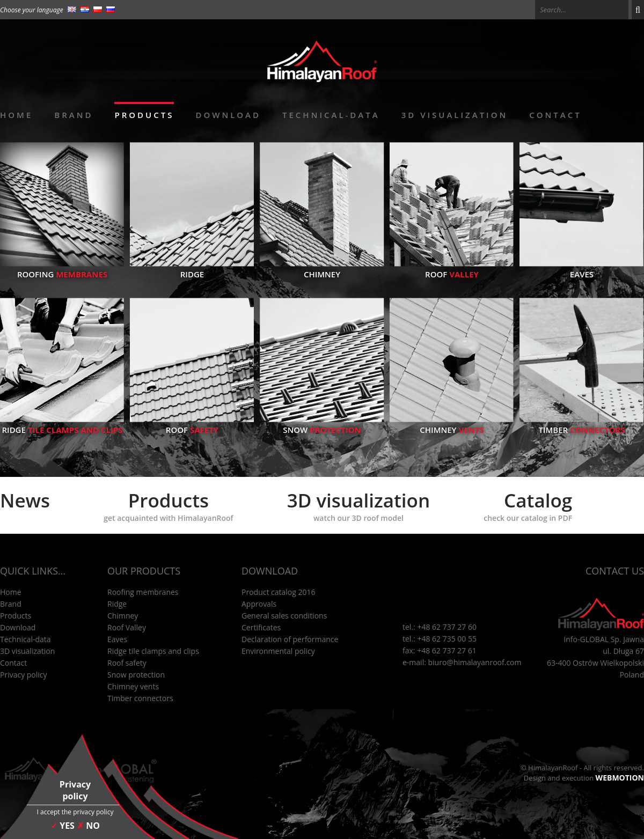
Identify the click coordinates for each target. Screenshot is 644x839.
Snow (322, 424)
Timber (582, 424)
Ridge (192, 269)
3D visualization (455, 115)
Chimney (322, 269)
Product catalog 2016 (279, 592)
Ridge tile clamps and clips (153, 651)
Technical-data (331, 115)
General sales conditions (284, 616)
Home (16, 115)
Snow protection (136, 675)
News (25, 500)
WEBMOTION (620, 778)
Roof (452, 269)
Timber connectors (140, 698)
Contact (555, 115)
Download (228, 115)
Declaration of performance (290, 639)
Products (144, 115)
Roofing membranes (143, 592)
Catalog (528, 505)
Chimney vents (133, 686)
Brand (74, 115)
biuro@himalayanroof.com (475, 662)
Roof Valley (127, 627)
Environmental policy (278, 651)
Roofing (62, 269)
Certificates (261, 627)
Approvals (259, 604)
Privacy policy (24, 675)
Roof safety (127, 663)
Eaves (582, 269)
